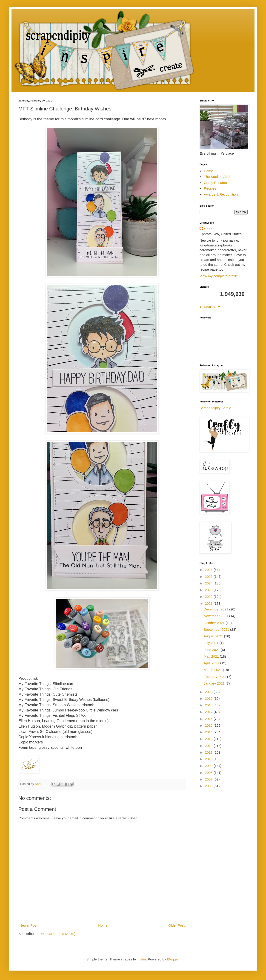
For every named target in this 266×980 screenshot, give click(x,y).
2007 (209, 779)
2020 (209, 692)
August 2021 (214, 636)
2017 (209, 712)
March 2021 (213, 670)
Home (103, 925)
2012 (209, 746)
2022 (209, 597)
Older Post (176, 925)
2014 (209, 732)
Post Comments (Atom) (57, 934)
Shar (208, 229)
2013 (209, 739)
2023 (209, 590)
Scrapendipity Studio (215, 408)
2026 (209, 570)
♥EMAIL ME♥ (210, 307)
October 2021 (215, 623)
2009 (209, 766)
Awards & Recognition (221, 194)
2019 (209, 698)
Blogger (173, 959)
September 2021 (217, 629)
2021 (209, 603)
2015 (209, 725)
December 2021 (216, 609)
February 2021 (215, 677)
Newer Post (29, 925)
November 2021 (216, 616)
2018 (209, 705)
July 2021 (212, 643)
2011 (209, 752)
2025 (209, 577)
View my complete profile (219, 276)
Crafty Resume (215, 183)
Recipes (210, 188)
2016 (209, 719)
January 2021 (215, 683)
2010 (209, 759)
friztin (142, 959)
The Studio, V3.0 (217, 177)
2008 (209, 773)
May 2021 (212, 656)
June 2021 (212, 650)
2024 (209, 583)
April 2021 (212, 663)
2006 (209, 786)
